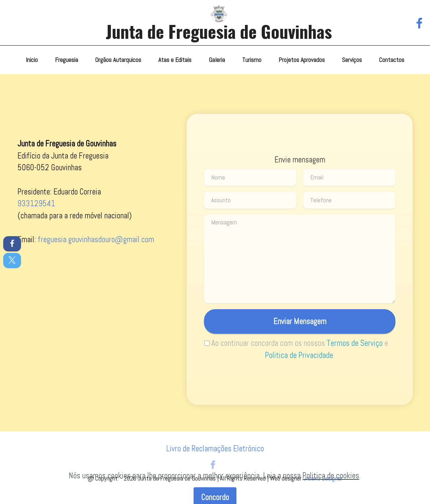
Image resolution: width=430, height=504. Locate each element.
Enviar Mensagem (300, 321)
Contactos (392, 60)
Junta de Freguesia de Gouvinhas (219, 31)
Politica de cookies (331, 486)
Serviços (352, 60)
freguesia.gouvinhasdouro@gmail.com (96, 240)
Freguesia (66, 60)
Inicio (32, 60)
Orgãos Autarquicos (118, 60)
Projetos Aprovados (302, 60)
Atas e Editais (175, 60)
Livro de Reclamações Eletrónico (215, 449)
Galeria (217, 60)
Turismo (252, 60)
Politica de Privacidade (299, 355)
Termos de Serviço (355, 343)
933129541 (36, 204)
